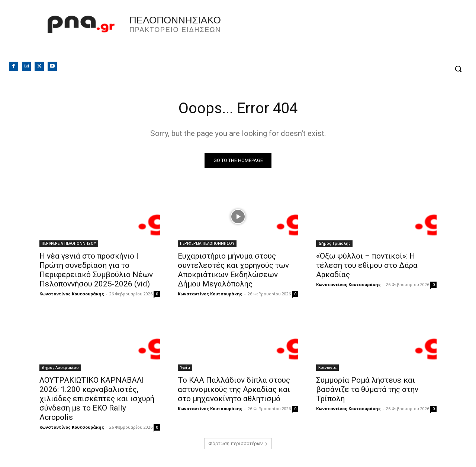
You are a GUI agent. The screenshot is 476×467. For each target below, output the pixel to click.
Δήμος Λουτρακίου (60, 367)
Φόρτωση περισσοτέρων (238, 443)
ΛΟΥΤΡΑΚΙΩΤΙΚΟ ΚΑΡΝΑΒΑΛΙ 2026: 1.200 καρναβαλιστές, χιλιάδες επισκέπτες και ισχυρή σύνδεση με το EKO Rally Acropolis (97, 399)
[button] (458, 69)
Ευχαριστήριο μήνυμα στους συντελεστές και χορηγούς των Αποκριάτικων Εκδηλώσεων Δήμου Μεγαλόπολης (233, 270)
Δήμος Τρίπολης (334, 243)
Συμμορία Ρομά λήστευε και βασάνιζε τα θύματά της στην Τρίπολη (367, 389)
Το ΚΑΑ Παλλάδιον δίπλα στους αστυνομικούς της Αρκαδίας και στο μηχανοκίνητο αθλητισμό (234, 389)
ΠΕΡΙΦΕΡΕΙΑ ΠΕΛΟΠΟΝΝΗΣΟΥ (69, 243)
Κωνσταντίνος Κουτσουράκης (72, 294)
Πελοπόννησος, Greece (342, 35)
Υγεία (185, 367)
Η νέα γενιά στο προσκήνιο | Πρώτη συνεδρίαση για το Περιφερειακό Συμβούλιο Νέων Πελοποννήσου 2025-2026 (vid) (96, 270)
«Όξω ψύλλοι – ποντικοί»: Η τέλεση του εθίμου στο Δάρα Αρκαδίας (367, 265)
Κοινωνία (327, 367)
